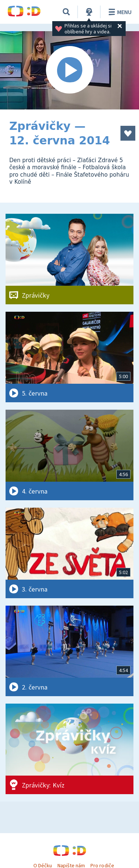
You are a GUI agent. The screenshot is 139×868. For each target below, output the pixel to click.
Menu (119, 12)
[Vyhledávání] (66, 12)
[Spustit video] (69, 70)
